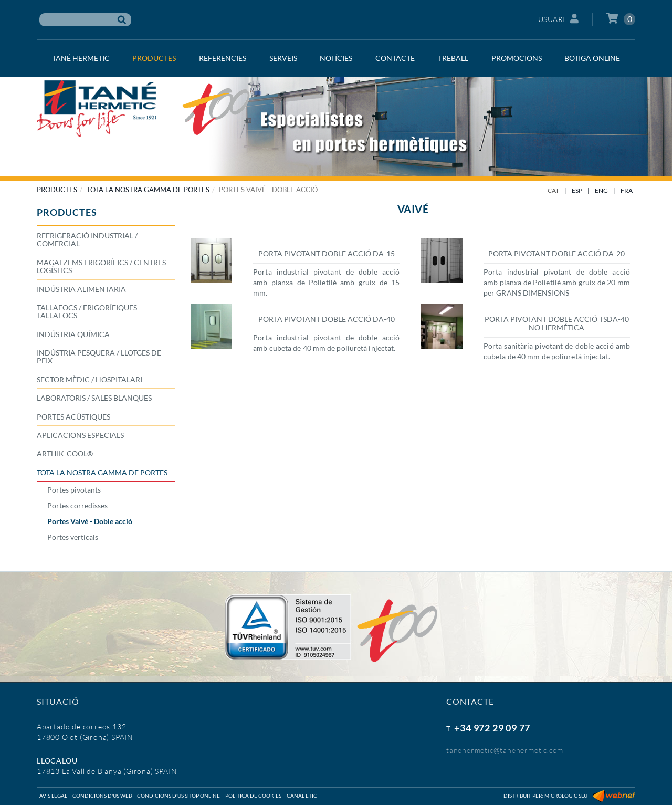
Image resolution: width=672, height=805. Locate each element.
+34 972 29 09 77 (492, 728)
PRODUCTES (57, 190)
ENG (601, 190)
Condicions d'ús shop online (178, 796)
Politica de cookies (253, 796)
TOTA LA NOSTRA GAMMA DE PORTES (148, 190)
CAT (553, 190)
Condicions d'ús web (102, 796)
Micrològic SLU (566, 796)
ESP (577, 190)
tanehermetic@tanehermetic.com (505, 750)
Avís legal (53, 796)
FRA (627, 190)
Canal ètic (302, 796)
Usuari (559, 19)
